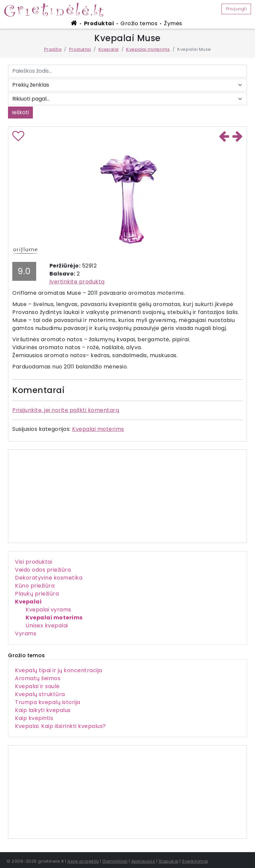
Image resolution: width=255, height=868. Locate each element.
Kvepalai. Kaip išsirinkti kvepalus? (60, 726)
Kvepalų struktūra (40, 694)
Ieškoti (20, 112)
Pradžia (53, 49)
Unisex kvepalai (47, 626)
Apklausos (143, 861)
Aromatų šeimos (38, 678)
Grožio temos (139, 23)
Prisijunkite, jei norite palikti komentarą (66, 410)
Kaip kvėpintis (34, 718)
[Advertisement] (127, 792)
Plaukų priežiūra (37, 594)
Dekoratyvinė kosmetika (49, 578)
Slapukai (169, 861)
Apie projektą (83, 861)
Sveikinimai (195, 861)
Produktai (99, 23)
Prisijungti (236, 9)
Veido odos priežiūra (43, 570)
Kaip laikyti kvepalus (43, 710)
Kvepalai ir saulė (37, 686)
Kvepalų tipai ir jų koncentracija (59, 670)
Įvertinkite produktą (77, 282)
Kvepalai (109, 49)
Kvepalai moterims (148, 49)
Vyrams (26, 633)
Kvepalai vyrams (48, 610)
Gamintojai (115, 861)
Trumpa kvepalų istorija (48, 702)
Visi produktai (34, 562)
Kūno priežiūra (35, 586)
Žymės (173, 23)
